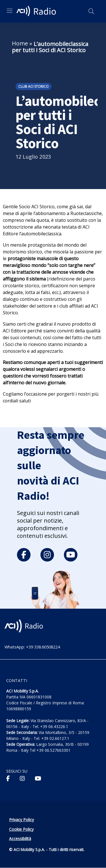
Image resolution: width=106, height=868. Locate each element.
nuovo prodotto (74, 324)
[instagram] (47, 555)
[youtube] (71, 555)
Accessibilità (20, 839)
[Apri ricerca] (91, 11)
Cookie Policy (21, 829)
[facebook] (24, 555)
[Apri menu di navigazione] (10, 11)
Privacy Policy (21, 820)
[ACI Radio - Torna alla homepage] (37, 11)
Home (20, 43)
